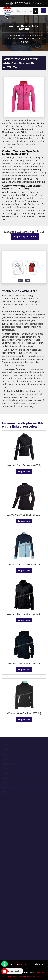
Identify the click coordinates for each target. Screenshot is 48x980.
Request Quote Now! (25, 237)
